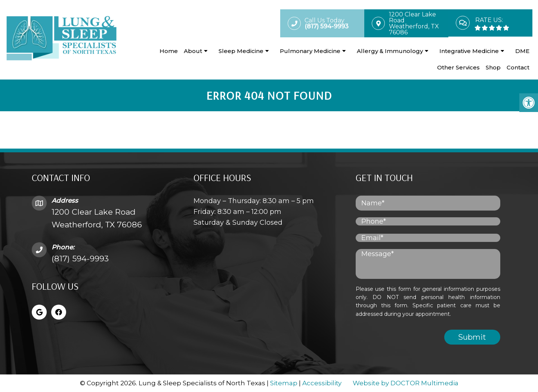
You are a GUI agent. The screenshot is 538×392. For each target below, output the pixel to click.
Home (169, 51)
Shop (493, 67)
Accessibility (322, 383)
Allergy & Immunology (390, 51)
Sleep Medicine (241, 51)
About (193, 51)
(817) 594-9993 (80, 259)
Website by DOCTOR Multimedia (406, 383)
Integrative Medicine (469, 51)
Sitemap (284, 383)
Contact (518, 67)
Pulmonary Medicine (310, 51)
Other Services (458, 67)
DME (522, 51)
